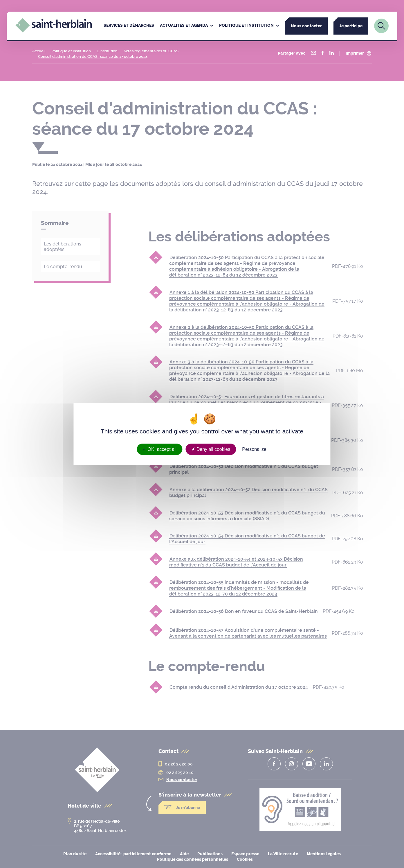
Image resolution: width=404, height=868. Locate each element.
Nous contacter (306, 26)
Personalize (254, 449)
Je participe (351, 26)
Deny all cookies (211, 449)
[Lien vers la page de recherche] (381, 26)
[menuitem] (129, 26)
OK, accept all (159, 449)
